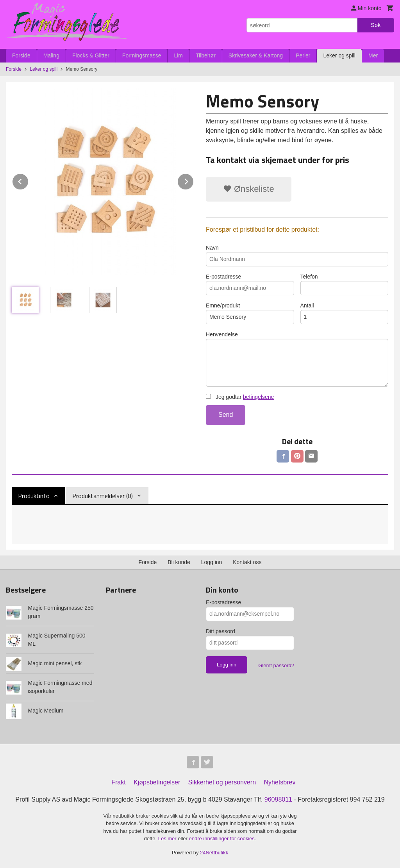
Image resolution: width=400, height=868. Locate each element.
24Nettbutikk (214, 853)
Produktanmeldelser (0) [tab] (103, 496)
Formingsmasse (142, 55)
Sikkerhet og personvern (222, 782)
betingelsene (258, 397)
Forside (21, 55)
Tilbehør (206, 55)
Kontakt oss (247, 562)
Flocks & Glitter (91, 55)
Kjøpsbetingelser (157, 782)
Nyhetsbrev (280, 782)
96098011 (278, 799)
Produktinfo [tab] (34, 496)
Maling (51, 55)
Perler (303, 55)
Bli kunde (179, 562)
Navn (297, 255)
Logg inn (212, 562)
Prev (29, 180)
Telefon (345, 284)
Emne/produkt (250, 313)
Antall (345, 313)
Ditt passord (221, 631)
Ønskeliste (249, 189)
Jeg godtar (240, 397)
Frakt (118, 782)
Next (194, 180)
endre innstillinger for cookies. (222, 839)
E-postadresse (250, 284)
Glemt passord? (276, 665)
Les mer (168, 839)
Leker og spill (339, 55)
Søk (376, 25)
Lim (178, 55)
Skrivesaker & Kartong (256, 55)
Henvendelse (297, 359)
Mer (373, 55)
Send (226, 415)
